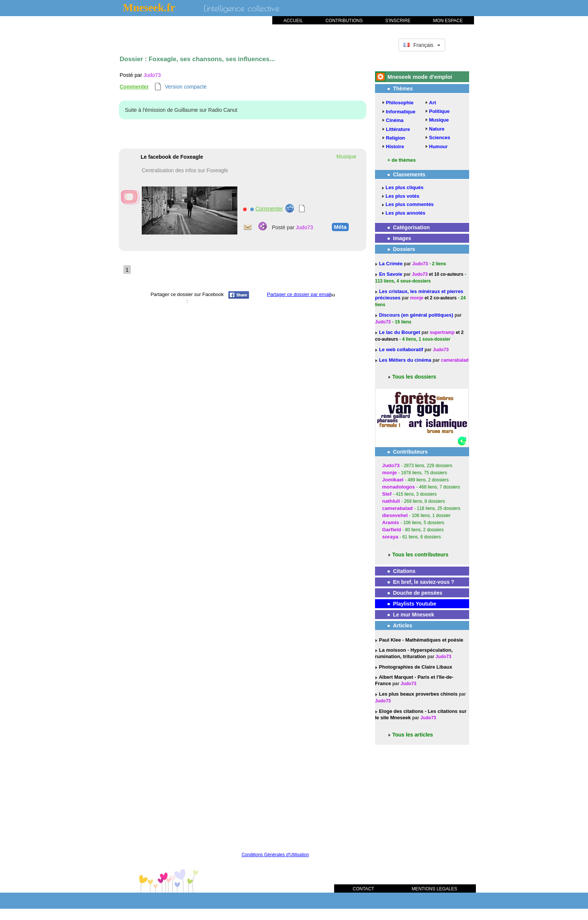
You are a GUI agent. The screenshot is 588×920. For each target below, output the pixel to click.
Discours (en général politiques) (417, 315)
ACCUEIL (293, 21)
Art (433, 103)
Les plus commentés (410, 204)
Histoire (395, 147)
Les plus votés (402, 196)
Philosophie (400, 103)
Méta (339, 227)
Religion (395, 138)
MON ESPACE (448, 21)
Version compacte (186, 87)
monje (417, 298)
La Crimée (391, 264)
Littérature (398, 129)
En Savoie (391, 274)
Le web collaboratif (401, 350)
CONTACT (364, 889)
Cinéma (395, 120)
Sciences (439, 138)
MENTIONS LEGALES (434, 889)
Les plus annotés (405, 213)
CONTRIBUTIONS (344, 21)
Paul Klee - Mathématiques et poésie (420, 640)
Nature (437, 129)
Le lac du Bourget (400, 332)
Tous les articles (413, 735)
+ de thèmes (402, 160)
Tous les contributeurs (420, 555)
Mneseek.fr (149, 8)
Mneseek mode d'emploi (420, 77)
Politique (439, 111)
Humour (438, 147)
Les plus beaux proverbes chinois (418, 694)
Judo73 (152, 75)
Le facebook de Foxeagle (172, 157)
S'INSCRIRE (398, 21)
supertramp (442, 332)
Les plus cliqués (404, 187)
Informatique (401, 112)
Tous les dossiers (414, 377)
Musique (439, 120)
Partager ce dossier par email (299, 294)
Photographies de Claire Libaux (415, 667)
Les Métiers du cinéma (405, 360)
